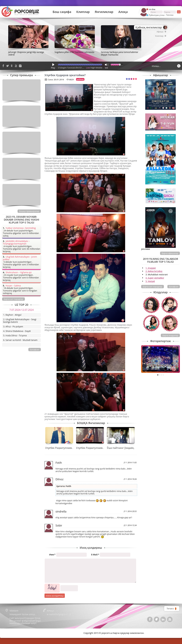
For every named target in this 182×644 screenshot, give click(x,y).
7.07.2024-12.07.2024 (21, 310)
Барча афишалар (170, 253)
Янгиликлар (104, 12)
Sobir (59, 525)
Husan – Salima (13, 286)
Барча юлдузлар (170, 335)
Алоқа (123, 12)
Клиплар (83, 12)
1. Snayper (151, 268)
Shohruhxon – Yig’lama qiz (19, 273)
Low (88, 68)
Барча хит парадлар (153, 287)
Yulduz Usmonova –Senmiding (21, 228)
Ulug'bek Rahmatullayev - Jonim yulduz (20, 258)
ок (179, 12)
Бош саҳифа (62, 12)
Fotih (59, 463)
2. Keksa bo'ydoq (154, 271)
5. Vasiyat (150, 281)
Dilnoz (59, 479)
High (93, 68)
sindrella (61, 511)
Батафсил (174, 287)
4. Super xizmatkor (155, 278)
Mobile (99, 68)
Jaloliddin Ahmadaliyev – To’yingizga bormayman (16, 242)
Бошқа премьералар (29, 211)
